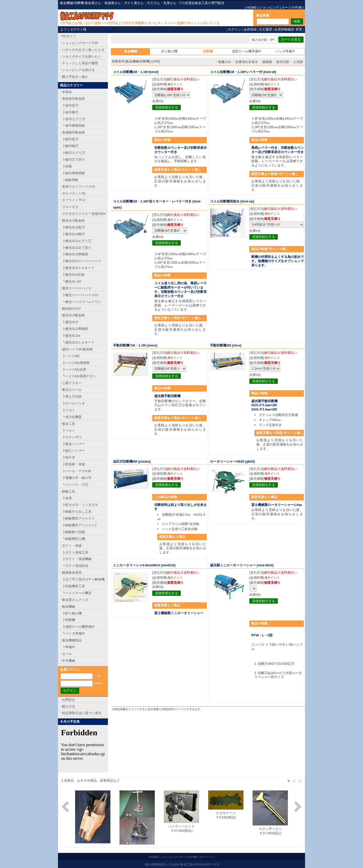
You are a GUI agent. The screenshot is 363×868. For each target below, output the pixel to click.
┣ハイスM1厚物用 (76, 363)
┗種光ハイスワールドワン (82, 302)
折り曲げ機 (169, 51)
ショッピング (269, 7)
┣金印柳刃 (70, 112)
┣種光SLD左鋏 (73, 275)
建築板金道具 (72, 572)
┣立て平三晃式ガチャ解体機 (83, 579)
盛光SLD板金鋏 (73, 315)
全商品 (67, 92)
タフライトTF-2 (74, 200)
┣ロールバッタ (73, 403)
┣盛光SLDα (71, 336)
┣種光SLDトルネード (78, 268)
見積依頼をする (167, 107)
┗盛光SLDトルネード (78, 342)
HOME (252, 7)
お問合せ (69, 700)
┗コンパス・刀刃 (75, 485)
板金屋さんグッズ (75, 600)
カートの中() (292, 7)
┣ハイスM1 (71, 356)
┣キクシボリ (72, 437)
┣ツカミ (69, 410)
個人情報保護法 (156, 864)
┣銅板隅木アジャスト (78, 518)
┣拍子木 (69, 457)
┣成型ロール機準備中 (78, 627)
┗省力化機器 (72, 417)
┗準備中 (69, 647)
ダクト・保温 (72, 546)
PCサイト (69, 36)
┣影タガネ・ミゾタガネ (80, 505)
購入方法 (69, 706)
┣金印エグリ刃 (73, 119)
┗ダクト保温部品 (75, 566)
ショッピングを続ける (78, 70)
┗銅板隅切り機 (73, 539)
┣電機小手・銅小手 (77, 478)
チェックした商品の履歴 (80, 63)
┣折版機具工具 (73, 586)
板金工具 (69, 424)
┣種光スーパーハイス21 (80, 295)
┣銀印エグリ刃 (73, 153)
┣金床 (67, 498)
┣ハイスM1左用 (74, 370)
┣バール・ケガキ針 (77, 471)
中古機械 (69, 661)
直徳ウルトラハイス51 (79, 186)
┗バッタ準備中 (73, 633)
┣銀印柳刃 (70, 146)
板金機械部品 (72, 640)
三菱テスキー (72, 383)
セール (67, 654)
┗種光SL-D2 (72, 281)
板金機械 (69, 606)
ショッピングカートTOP (80, 43)
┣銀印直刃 (70, 139)
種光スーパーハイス (77, 288)
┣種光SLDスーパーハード (82, 261)
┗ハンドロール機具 (77, 593)
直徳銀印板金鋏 (73, 132)
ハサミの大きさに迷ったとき (83, 50)
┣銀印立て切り (73, 160)
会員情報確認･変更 (288, 29)
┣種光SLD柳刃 (73, 234)
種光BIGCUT (71, 309)
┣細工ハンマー (73, 451)
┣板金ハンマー (73, 444)
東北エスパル (72, 390)
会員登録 (250, 29)
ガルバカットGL (74, 193)
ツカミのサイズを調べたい (82, 57)
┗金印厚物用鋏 (73, 126)
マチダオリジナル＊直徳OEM (84, 214)
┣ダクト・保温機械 (77, 559)
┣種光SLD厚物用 (75, 254)
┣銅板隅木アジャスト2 (79, 525)
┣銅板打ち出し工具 (77, 512)
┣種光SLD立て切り (77, 248)
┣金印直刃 (70, 105)
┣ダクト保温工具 (75, 552)
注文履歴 (265, 29)
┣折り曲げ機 (72, 613)
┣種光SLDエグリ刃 (77, 241)
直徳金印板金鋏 (73, 99)
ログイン (235, 29)
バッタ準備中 (285, 51)
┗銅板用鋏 (70, 180)
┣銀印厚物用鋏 (73, 173)
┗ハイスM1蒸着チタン (79, 376)
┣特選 (67, 166)
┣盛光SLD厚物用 (75, 329)
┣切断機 (69, 620)
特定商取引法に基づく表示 (82, 713)
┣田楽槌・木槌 (73, 464)
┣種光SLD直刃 (73, 227)
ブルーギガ (70, 207)
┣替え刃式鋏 (72, 396)
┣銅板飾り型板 (73, 532)
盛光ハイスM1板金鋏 (77, 349)
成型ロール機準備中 (247, 51)
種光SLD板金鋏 (73, 220)
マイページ (206, 857)
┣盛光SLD (70, 322)
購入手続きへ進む (75, 77)
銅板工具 (69, 491)
